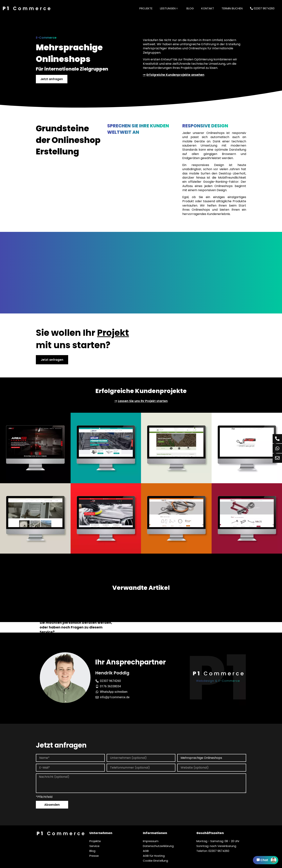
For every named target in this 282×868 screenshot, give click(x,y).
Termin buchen (232, 8)
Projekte (146, 8)
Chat (267, 860)
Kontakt (208, 8)
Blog (190, 8)
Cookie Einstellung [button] (155, 861)
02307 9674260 (262, 8)
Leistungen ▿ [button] (169, 8)
